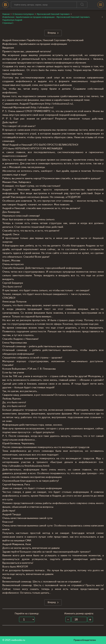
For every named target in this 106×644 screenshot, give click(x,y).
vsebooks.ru (18, 640)
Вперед (52, 33)
